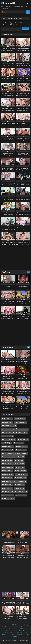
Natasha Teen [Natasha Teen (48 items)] (22, 474)
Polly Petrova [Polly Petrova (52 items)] (21, 478)
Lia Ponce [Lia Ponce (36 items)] (21, 464)
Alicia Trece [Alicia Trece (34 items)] (8, 419)
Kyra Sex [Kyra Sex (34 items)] (20, 460)
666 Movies (8, 3)
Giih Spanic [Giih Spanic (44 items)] (22, 450)
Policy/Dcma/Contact (16, 635)
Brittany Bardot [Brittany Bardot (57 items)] (8, 429)
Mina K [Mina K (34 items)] (21, 467)
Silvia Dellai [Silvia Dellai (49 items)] (8, 488)
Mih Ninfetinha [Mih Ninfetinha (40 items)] (8, 467)
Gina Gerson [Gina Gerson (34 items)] (8, 453)
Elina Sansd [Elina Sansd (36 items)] (24, 439)
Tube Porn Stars (11, 631)
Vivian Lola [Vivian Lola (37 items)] (21, 495)
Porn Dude (25, 627)
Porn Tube (22, 631)
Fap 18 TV (7, 629)
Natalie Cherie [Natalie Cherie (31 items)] (21, 471)
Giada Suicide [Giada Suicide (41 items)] (8, 450)
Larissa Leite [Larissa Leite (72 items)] (8, 464)
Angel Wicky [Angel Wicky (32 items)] (21, 419)
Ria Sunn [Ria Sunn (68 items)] (23, 481)
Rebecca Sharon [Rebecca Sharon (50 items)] (9, 481)
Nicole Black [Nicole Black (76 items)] (8, 478)
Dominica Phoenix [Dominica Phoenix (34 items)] (9, 439)
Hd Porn (7, 625)
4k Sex (15, 629)
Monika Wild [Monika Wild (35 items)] (8, 471)
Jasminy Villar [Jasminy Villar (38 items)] (22, 453)
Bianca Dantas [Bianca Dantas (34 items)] (21, 422)
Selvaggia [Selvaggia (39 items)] (20, 485)
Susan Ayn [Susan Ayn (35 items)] (20, 488)
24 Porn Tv (24, 629)
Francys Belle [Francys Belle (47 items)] (22, 446)
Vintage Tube (9, 633)
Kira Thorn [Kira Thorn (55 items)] (20, 457)
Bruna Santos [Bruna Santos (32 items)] (23, 429)
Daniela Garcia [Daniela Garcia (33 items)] (8, 433)
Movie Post (15, 627)
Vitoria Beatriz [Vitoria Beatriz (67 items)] (8, 495)
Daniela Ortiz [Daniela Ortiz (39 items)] (23, 433)
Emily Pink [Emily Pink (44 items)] (7, 443)
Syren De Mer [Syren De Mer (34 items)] (22, 492)
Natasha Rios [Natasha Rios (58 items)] (8, 474)
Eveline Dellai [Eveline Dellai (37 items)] (8, 446)
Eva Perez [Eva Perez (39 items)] (20, 443)
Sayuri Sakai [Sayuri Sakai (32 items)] (8, 485)
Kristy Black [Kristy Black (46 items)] (8, 460)
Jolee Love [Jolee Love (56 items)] (7, 457)
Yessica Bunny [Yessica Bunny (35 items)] (8, 498)
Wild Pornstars (17, 625)
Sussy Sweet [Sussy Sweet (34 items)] (8, 492)
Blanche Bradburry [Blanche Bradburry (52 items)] (9, 426)
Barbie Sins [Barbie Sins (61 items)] (8, 422)
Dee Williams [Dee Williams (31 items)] (8, 436)
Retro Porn (19, 633)
